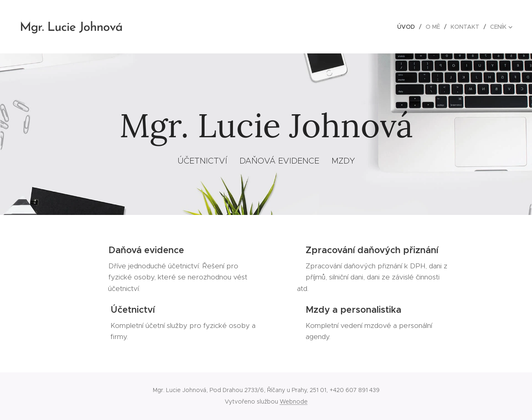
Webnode (294, 402)
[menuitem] (408, 27)
